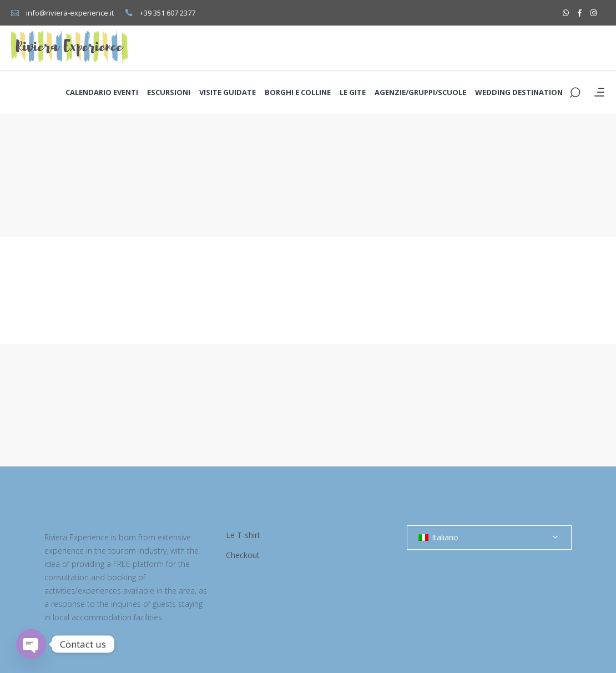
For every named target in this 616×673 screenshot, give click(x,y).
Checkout (243, 555)
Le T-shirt (243, 535)
